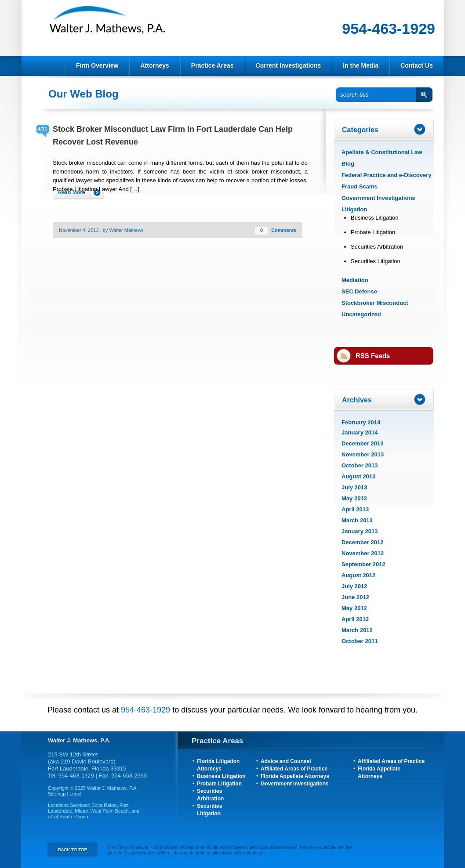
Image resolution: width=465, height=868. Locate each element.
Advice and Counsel (286, 761)
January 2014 (360, 432)
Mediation (355, 280)
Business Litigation (374, 218)
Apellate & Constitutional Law (382, 152)
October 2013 (360, 465)
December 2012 (362, 542)
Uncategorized (361, 314)
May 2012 (354, 608)
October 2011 (360, 641)
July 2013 (354, 487)
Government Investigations (378, 198)
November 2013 (363, 454)
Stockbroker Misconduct (375, 303)
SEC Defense (359, 291)
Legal (75, 794)
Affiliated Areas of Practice (294, 769)
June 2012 (355, 597)
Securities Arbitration (377, 247)
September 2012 (363, 564)
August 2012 (358, 575)
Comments (284, 230)
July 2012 (354, 586)
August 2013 (358, 476)
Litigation (354, 209)
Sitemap (57, 794)
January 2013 (360, 531)
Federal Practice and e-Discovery (387, 175)
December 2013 (362, 443)
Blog (348, 164)
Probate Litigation (373, 232)
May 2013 (354, 498)
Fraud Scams (360, 186)
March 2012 (357, 630)
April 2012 (355, 619)
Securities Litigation (376, 261)
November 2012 (363, 553)
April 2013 (355, 509)
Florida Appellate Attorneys (295, 776)
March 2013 (357, 520)
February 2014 (361, 422)
